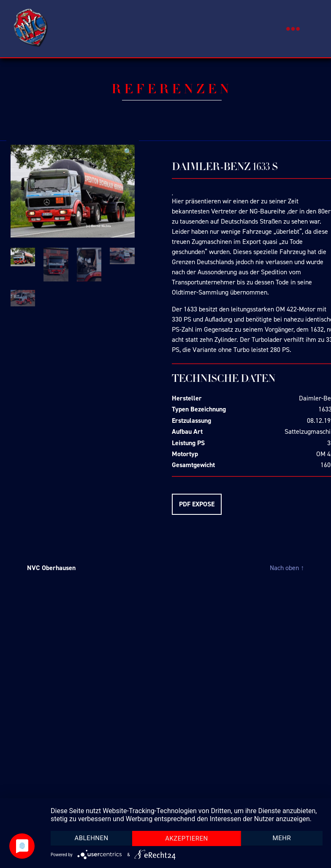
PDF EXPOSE (197, 504)
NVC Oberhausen (51, 568)
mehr (282, 838)
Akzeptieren (187, 838)
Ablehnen (91, 838)
